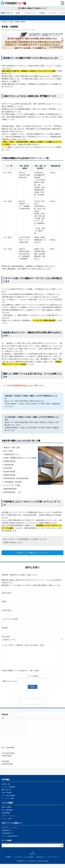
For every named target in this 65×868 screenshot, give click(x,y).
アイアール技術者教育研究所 (10, 840)
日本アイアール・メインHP (9, 832)
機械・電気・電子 (7, 794)
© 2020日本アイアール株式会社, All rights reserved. (33, 865)
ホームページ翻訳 (7, 823)
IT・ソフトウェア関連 (8, 802)
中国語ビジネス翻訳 (29, 30)
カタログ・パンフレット (8, 820)
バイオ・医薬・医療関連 (8, 800)
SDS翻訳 (42, 13)
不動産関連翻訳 (6, 817)
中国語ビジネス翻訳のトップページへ (32, 553)
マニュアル (53, 13)
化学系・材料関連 (7, 797)
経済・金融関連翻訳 (7, 814)
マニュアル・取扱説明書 (8, 791)
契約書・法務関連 (7, 811)
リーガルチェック (29, 13)
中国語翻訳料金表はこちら (22, 385)
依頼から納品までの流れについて (34, 8)
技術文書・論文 (6, 788)
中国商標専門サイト (7, 834)
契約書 (18, 13)
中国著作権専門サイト (8, 837)
